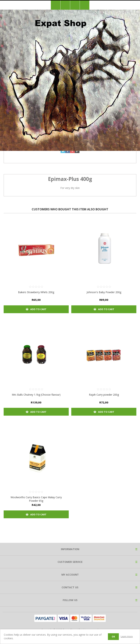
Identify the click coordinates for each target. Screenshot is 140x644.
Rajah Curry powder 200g (104, 395)
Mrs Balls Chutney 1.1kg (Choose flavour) (36, 395)
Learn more (127, 636)
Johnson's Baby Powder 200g (104, 292)
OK (113, 637)
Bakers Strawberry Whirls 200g (36, 292)
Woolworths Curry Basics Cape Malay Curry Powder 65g (36, 499)
